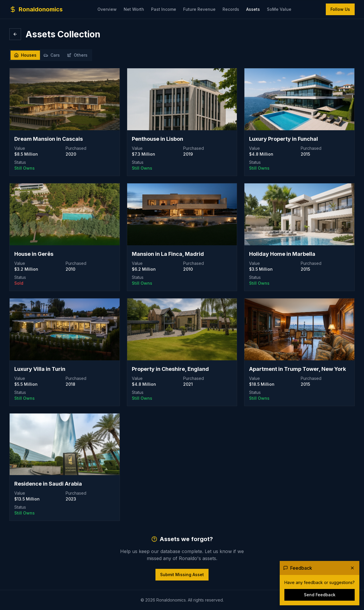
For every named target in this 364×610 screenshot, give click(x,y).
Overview (107, 9)
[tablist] (51, 55)
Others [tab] (77, 55)
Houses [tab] (25, 55)
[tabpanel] (182, 324)
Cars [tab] (52, 55)
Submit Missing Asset (182, 575)
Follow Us (340, 9)
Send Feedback (320, 595)
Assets (253, 9)
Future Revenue (199, 9)
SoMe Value (279, 9)
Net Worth (134, 9)
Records (231, 9)
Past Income (164, 9)
